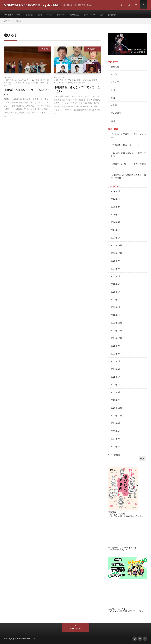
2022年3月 (116, 391)
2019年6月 (116, 430)
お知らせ (94, 50)
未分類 (114, 106)
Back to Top (75, 627)
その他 (114, 76)
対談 (113, 99)
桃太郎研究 (116, 114)
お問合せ (118, 15)
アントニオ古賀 (33, 81)
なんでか (22, 81)
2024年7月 (116, 215)
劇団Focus (64, 15)
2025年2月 (116, 207)
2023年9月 (116, 261)
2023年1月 (116, 315)
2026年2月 (116, 192)
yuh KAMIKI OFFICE (31, 637)
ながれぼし (79, 15)
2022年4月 (116, 384)
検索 (142, 457)
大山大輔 (34, 84)
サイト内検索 (114, 453)
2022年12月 (116, 322)
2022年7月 (116, 361)
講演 (113, 122)
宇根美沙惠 (44, 84)
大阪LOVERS (94, 15)
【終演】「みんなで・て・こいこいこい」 (27, 93)
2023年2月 (116, 307)
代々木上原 (86, 81)
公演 (46, 50)
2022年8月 (116, 353)
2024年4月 (116, 230)
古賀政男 (18, 84)
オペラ (43, 81)
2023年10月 (116, 253)
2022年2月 (116, 399)
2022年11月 (116, 330)
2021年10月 (116, 414)
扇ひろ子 (7, 87)
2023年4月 (116, 299)
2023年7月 (116, 276)
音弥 (84, 84)
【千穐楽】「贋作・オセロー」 (125, 146)
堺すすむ (26, 84)
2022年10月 (116, 338)
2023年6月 (116, 284)
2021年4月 (116, 422)
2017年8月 (116, 437)
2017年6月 (116, 445)
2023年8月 (116, 269)
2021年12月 (116, 407)
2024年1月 (116, 238)
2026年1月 (116, 199)
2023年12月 (116, 245)
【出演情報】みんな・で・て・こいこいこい (77, 91)
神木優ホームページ (13, 15)
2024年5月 (116, 222)
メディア (115, 83)
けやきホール (12, 81)
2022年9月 (116, 345)
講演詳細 (31, 15)
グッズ (52, 15)
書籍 (42, 15)
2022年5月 (116, 376)
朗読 (107, 15)
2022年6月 (116, 368)
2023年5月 (116, 292)
